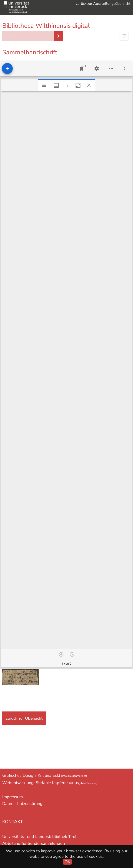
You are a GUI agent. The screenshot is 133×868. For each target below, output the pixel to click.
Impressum (13, 797)
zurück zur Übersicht (24, 718)
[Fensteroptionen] (67, 85)
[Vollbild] (126, 68)
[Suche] (28, 36)
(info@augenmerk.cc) (74, 776)
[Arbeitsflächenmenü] (97, 68)
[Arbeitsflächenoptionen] (111, 68)
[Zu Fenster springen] (82, 68)
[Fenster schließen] (89, 85)
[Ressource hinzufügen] (7, 68)
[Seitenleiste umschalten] (44, 85)
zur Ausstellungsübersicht (103, 4)
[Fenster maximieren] (78, 85)
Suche (59, 36)
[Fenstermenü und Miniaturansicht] (56, 85)
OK (67, 862)
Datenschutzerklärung (22, 804)
